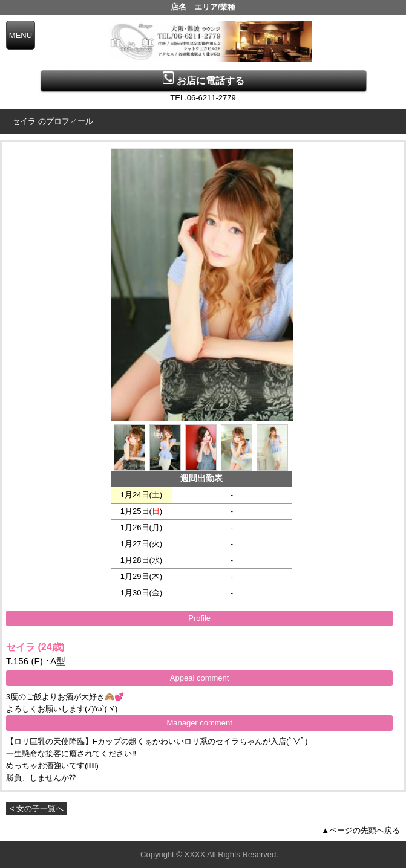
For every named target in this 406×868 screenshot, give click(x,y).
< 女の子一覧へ (37, 808)
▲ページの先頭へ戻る (361, 830)
